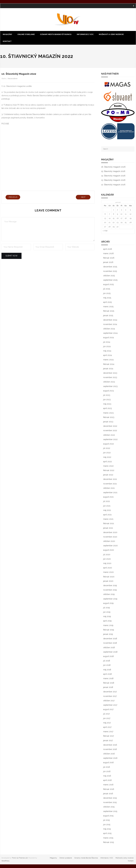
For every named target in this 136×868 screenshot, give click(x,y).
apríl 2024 (108, 355)
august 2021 (108, 497)
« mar (105, 231)
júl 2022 (107, 448)
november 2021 (110, 484)
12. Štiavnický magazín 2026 (113, 185)
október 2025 (109, 276)
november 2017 (110, 696)
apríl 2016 (107, 780)
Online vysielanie (66, 858)
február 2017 (109, 736)
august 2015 (108, 816)
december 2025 (110, 267)
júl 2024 (107, 342)
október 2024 (109, 329)
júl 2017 (106, 714)
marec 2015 (108, 838)
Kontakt (131, 861)
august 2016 (108, 763)
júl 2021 (107, 502)
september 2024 (110, 333)
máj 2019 (107, 617)
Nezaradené (13, 79)
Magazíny (53, 858)
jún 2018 (107, 665)
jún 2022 (107, 453)
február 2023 (109, 418)
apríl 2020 (108, 568)
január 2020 (108, 581)
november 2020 (110, 537)
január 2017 (108, 741)
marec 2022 (108, 466)
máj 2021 (107, 511)
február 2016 (109, 789)
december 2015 (110, 798)
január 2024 (108, 369)
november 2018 (110, 643)
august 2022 (109, 444)
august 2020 (109, 550)
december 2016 (110, 745)
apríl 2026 (108, 249)
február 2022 (109, 471)
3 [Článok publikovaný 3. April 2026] (121, 210)
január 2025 (108, 316)
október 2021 (109, 488)
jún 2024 (107, 347)
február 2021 (109, 524)
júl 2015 (106, 820)
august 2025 (108, 285)
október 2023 (109, 382)
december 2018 (110, 639)
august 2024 (109, 338)
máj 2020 (107, 564)
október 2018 (109, 648)
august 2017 (108, 710)
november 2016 (110, 750)
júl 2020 (107, 555)
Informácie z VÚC (107, 858)
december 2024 (110, 320)
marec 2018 (108, 679)
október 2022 (109, 435)
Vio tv (4, 79)
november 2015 (110, 803)
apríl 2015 (107, 834)
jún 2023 (107, 400)
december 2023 (110, 373)
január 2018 (108, 688)
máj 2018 (107, 670)
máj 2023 (107, 404)
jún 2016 (107, 772)
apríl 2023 (108, 409)
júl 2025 (107, 289)
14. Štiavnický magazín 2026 (113, 176)
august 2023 (109, 391)
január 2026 (108, 263)
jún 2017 (107, 718)
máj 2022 (107, 457)
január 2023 (108, 422)
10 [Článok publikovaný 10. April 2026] (121, 214)
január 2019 (108, 634)
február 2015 (109, 843)
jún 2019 (107, 612)
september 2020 (110, 546)
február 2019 (109, 630)
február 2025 (109, 311)
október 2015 (109, 807)
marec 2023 (108, 413)
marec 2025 (108, 307)
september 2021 (110, 493)
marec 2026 (108, 254)
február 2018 (109, 683)
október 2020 (109, 541)
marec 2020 (108, 572)
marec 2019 (108, 625)
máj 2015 (107, 829)
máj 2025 (107, 298)
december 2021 (110, 479)
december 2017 (110, 692)
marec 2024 (108, 360)
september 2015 (110, 811)
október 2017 (109, 701)
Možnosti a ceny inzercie (125, 858)
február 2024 (109, 364)
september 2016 (110, 758)
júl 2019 (107, 608)
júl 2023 (107, 395)
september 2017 (110, 705)
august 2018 (108, 657)
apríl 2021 (107, 515)
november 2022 (110, 431)
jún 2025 (107, 293)
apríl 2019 (107, 621)
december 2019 (110, 586)
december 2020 (110, 533)
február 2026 (109, 258)
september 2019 (110, 599)
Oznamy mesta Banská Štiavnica (86, 858)
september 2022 (110, 440)
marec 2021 (108, 519)
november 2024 (110, 325)
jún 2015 (107, 825)
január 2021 (108, 528)
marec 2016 (108, 785)
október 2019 (109, 595)
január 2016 (108, 794)
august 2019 (108, 603)
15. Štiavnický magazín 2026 (113, 172)
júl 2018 (107, 661)
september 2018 (110, 652)
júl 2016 (107, 767)
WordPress (5, 861)
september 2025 (110, 280)
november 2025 (110, 271)
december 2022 (110, 426)
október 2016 (109, 754)
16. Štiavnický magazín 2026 (113, 167)
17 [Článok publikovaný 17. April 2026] (121, 218)
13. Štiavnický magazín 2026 (113, 180)
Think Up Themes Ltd (20, 858)
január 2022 (108, 475)
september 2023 (110, 386)
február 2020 (109, 577)
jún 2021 (107, 506)
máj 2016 (107, 776)
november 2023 (110, 378)
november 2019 (110, 590)
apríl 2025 (107, 302)
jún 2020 (107, 559)
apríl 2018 (107, 674)
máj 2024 (107, 351)
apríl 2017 (107, 727)
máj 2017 (107, 723)
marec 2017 (108, 732)
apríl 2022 (108, 462)
